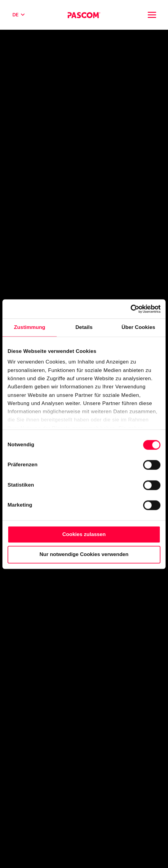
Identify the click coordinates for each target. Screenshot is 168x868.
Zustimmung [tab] (30, 327)
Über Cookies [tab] (138, 327)
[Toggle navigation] (152, 15)
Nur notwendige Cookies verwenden (84, 554)
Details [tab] (84, 327)
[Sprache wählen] (18, 15)
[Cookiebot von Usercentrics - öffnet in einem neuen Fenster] (134, 309)
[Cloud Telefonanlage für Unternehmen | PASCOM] (84, 15)
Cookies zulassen (84, 534)
